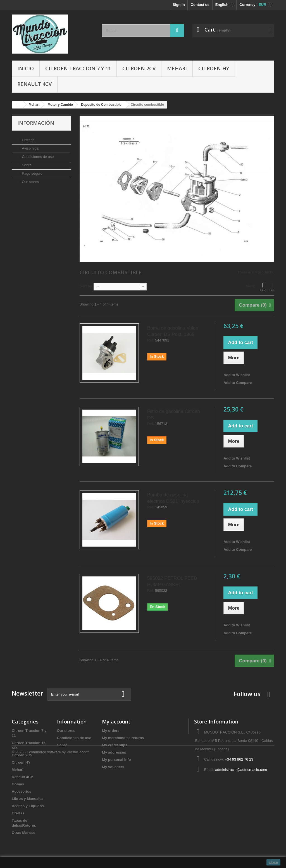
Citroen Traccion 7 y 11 (78, 68)
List (272, 287)
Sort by (86, 286)
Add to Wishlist (237, 375)
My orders (111, 731)
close (274, 862)
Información (36, 123)
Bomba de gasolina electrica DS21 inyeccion (173, 498)
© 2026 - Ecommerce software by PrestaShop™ (51, 853)
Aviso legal (30, 146)
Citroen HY (214, 68)
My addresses (114, 752)
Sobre (26, 163)
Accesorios (22, 791)
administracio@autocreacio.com (241, 770)
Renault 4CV (34, 84)
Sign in (179, 5)
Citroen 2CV (139, 68)
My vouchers (113, 767)
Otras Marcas (23, 833)
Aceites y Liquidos (28, 806)
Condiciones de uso (37, 154)
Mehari (177, 68)
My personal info (116, 760)
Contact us (200, 5)
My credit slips (115, 745)
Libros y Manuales (28, 799)
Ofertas (18, 813)
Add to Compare (238, 383)
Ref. (151, 340)
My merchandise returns (123, 738)
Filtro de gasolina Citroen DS (174, 415)
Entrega (28, 138)
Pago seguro (32, 171)
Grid (263, 287)
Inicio (26, 68)
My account (116, 722)
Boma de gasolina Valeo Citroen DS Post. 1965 (173, 331)
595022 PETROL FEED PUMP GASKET (172, 581)
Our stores (30, 180)
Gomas (18, 784)
